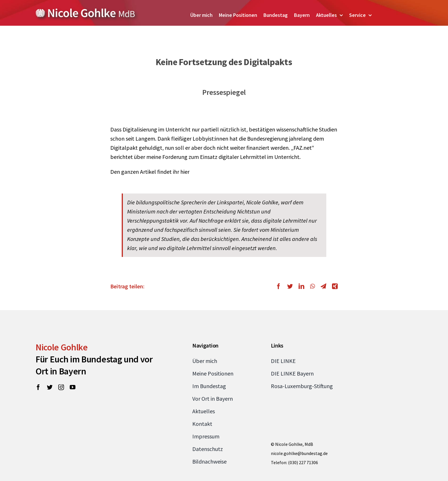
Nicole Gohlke (62, 347)
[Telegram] (323, 286)
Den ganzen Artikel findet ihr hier (150, 172)
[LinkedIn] (301, 286)
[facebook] (38, 387)
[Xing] (333, 286)
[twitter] (50, 387)
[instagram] (61, 387)
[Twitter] (290, 286)
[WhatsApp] (312, 286)
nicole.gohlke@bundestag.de (299, 453)
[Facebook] (280, 286)
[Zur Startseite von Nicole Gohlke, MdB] (85, 11)
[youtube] (73, 387)
